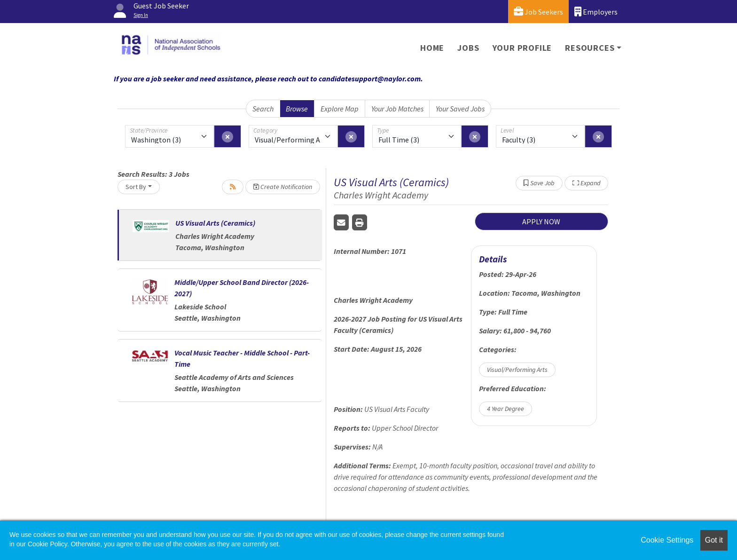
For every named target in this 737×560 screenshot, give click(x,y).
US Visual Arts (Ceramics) (215, 223)
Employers (596, 12)
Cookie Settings (667, 540)
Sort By (136, 187)
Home (432, 48)
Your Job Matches (397, 109)
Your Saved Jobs (460, 109)
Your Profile (522, 48)
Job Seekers (538, 12)
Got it (714, 540)
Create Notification (283, 187)
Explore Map (340, 109)
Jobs (468, 48)
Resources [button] (590, 48)
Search (263, 109)
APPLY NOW (541, 221)
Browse (297, 109)
